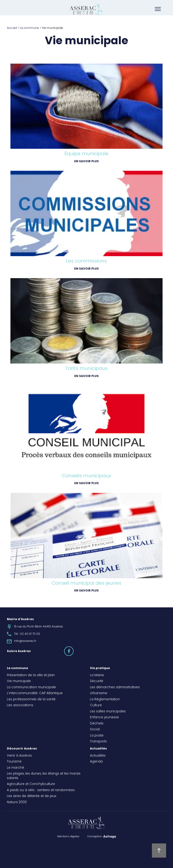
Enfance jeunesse (104, 718)
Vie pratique (100, 668)
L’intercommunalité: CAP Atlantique (35, 693)
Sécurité (97, 681)
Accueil (12, 28)
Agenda (96, 762)
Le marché (16, 768)
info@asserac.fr (25, 641)
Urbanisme (99, 693)
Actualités (98, 749)
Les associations (20, 706)
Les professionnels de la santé (31, 700)
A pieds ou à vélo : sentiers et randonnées (41, 790)
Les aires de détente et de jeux (32, 796)
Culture (96, 706)
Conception (95, 837)
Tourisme (14, 762)
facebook (73, 649)
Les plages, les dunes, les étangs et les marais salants (44, 776)
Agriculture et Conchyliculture (31, 784)
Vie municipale (19, 681)
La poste (97, 736)
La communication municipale (31, 688)
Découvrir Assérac (22, 749)
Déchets (97, 724)
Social (95, 730)
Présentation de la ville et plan (31, 675)
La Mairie (97, 675)
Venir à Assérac (20, 756)
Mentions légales (68, 837)
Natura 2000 (17, 802)
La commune (29, 28)
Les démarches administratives (115, 688)
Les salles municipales (108, 712)
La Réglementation (105, 700)
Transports (98, 742)
